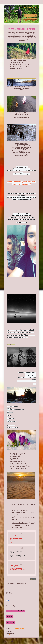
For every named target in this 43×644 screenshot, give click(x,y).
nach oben (33, 579)
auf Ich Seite (9, 617)
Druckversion (9, 640)
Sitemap (15, 640)
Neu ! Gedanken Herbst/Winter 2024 (15, 611)
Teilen (7, 600)
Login (37, 640)
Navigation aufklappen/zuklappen (21, 2)
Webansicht (35, 641)
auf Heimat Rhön (10, 622)
